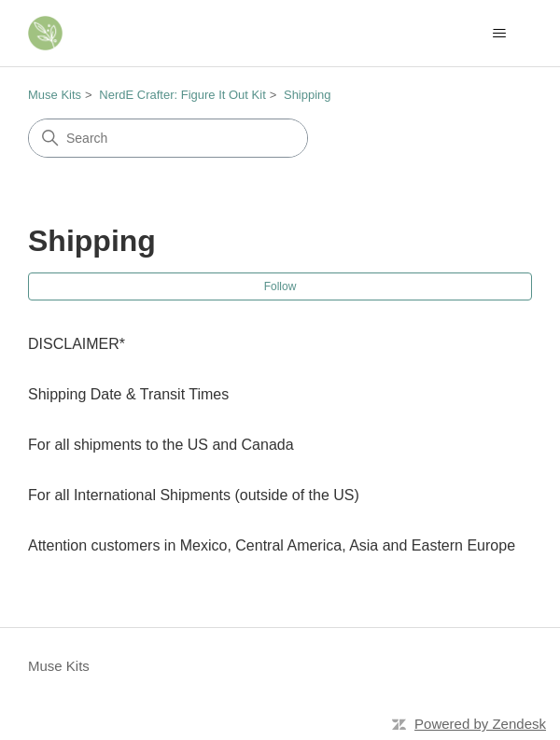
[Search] (168, 138)
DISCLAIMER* (77, 344)
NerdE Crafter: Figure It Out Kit (182, 95)
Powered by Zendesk (480, 724)
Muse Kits (55, 95)
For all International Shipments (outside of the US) (194, 495)
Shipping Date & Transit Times (128, 394)
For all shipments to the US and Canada (161, 445)
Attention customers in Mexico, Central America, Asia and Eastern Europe (272, 545)
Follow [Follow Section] (280, 286)
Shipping (308, 95)
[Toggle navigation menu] (499, 34)
